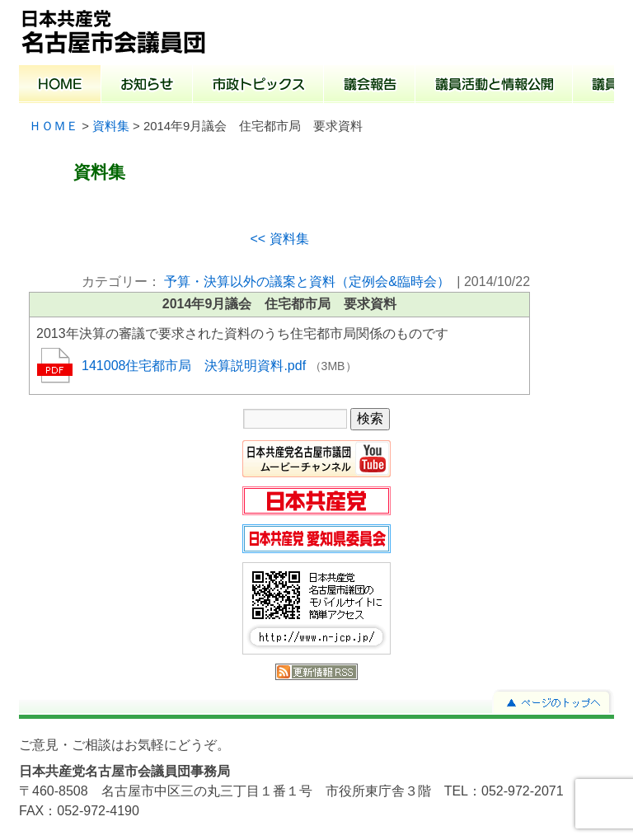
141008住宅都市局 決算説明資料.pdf (196, 366)
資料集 (111, 126)
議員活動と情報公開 (494, 86)
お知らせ (147, 86)
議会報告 (370, 86)
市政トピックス (258, 86)
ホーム (60, 86)
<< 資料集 (279, 239)
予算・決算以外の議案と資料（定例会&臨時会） (307, 282)
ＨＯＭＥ (54, 126)
